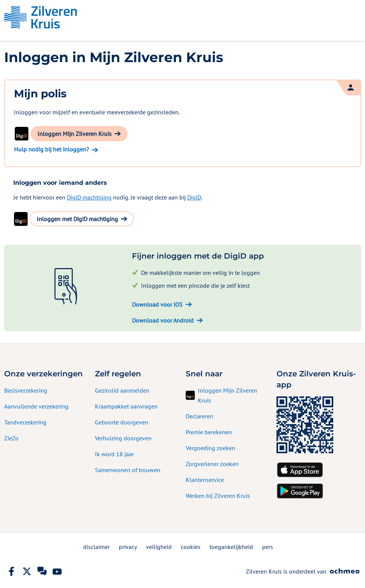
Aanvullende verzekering (36, 406)
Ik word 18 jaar (114, 454)
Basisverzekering (26, 390)
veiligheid (159, 547)
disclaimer (96, 547)
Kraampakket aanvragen (126, 406)
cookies (191, 547)
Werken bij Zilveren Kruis (218, 496)
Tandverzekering (25, 422)
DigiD (194, 197)
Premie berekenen (209, 432)
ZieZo (11, 438)
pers (268, 547)
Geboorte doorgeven (122, 422)
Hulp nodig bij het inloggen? (51, 149)
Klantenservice (205, 480)
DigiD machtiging (89, 197)
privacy (128, 547)
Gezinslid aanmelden (122, 390)
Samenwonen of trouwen (128, 470)
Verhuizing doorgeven (123, 438)
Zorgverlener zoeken (212, 464)
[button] (79, 134)
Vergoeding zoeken (210, 448)
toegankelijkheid (231, 547)
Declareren (200, 416)
